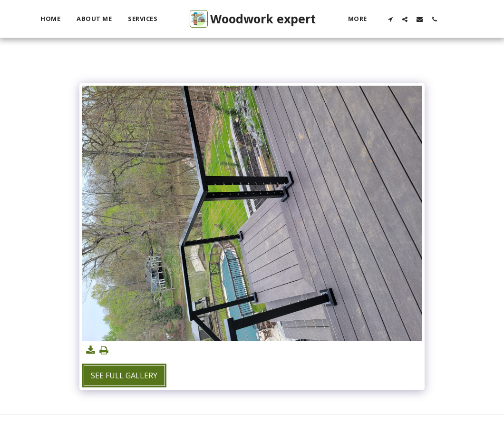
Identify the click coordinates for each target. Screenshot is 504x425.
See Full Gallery (124, 376)
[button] (390, 19)
